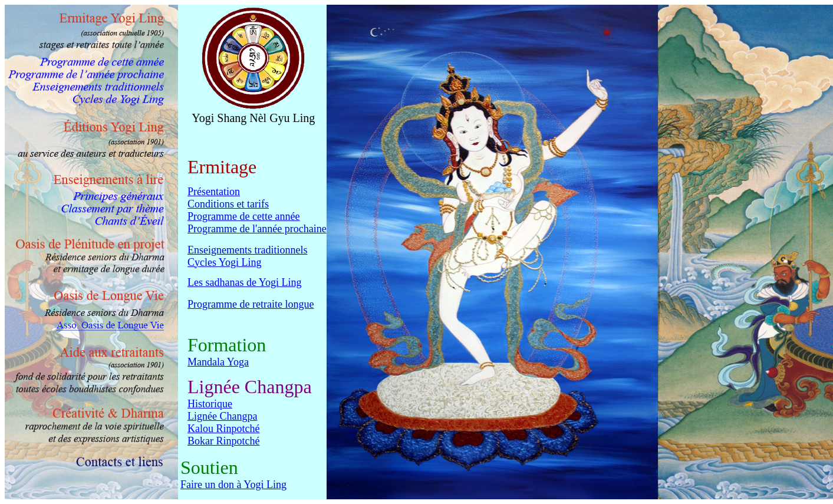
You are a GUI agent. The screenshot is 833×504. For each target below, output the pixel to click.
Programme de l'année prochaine (257, 229)
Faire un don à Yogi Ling (233, 486)
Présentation (214, 192)
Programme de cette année (243, 216)
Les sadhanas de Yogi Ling (244, 284)
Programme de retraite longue (251, 306)
